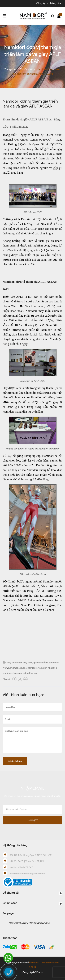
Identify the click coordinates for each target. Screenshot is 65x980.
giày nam (28, 663)
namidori (32, 668)
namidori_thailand (47, 668)
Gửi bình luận (15, 761)
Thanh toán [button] (10, 938)
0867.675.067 (26, 868)
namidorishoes (10, 673)
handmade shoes (17, 668)
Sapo (40, 972)
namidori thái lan (28, 673)
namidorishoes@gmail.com (31, 874)
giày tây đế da (41, 663)
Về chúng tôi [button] (32, 893)
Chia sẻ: (7, 679)
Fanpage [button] (8, 913)
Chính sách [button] (32, 903)
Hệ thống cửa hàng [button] (15, 845)
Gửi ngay (33, 820)
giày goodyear (14, 663)
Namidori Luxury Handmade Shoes (29, 923)
